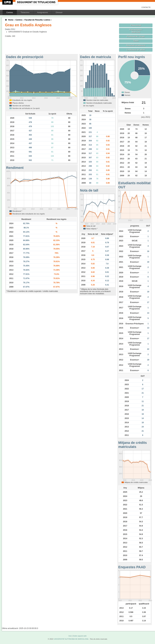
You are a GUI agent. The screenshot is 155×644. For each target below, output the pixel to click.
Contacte (146, 7)
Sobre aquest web (80, 636)
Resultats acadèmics (136, 45)
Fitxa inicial (136, 25)
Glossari (59, 13)
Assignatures (43, 13)
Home (11, 20)
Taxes (136, 41)
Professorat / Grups (136, 36)
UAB (8, 2)
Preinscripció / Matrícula (136, 31)
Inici (70, 636)
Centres (10, 13)
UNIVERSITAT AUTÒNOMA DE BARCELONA (71, 639)
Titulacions (25, 13)
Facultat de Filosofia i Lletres (37, 20)
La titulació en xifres (136, 50)
